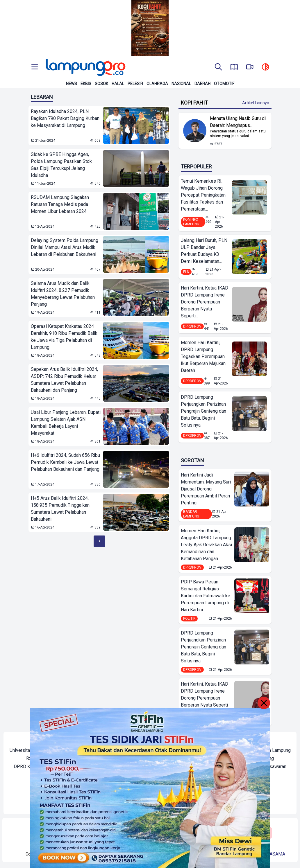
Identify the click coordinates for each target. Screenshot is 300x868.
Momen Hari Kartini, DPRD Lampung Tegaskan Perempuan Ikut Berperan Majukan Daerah (203, 356)
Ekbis (86, 84)
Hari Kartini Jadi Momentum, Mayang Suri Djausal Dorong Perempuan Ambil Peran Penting (206, 489)
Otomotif (224, 84)
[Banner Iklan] (150, 28)
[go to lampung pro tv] (250, 67)
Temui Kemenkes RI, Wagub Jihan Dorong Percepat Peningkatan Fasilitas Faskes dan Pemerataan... (203, 195)
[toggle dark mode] (265, 67)
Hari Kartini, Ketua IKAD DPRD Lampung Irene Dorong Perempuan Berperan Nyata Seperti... (205, 302)
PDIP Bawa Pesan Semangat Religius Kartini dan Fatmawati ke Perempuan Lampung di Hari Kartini (206, 596)
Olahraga (157, 84)
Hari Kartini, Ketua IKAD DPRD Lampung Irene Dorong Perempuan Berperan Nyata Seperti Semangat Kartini (205, 698)
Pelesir (135, 84)
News (72, 84)
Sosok (101, 84)
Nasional (181, 84)
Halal (118, 84)
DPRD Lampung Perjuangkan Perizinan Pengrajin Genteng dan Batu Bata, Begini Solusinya (203, 411)
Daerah (202, 84)
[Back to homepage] (85, 67)
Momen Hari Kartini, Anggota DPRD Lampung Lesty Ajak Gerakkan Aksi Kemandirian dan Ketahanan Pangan (206, 545)
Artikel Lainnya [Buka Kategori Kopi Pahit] (256, 103)
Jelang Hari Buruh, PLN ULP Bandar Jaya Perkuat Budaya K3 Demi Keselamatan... (204, 251)
